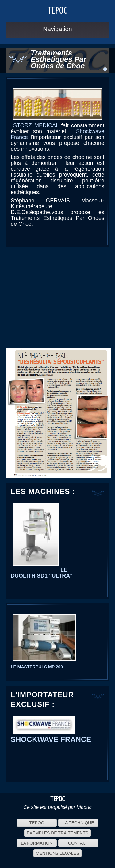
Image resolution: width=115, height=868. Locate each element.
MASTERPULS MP (35, 667)
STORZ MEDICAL (36, 125)
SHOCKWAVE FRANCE (51, 739)
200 (59, 667)
